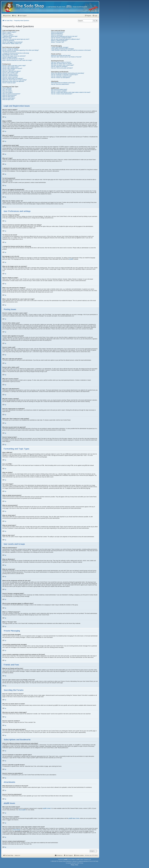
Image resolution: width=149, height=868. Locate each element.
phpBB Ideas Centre (74, 818)
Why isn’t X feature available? (59, 91)
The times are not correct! (9, 52)
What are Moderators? (57, 33)
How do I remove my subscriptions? (61, 78)
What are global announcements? (11, 94)
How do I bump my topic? (9, 83)
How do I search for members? (59, 66)
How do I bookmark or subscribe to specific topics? (65, 75)
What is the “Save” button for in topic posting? (15, 80)
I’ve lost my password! (8, 41)
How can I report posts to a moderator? (13, 78)
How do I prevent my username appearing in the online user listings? (21, 50)
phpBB (71, 259)
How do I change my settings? (10, 49)
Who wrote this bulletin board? (59, 89)
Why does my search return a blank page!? (63, 65)
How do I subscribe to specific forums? (61, 76)
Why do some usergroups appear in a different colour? (66, 39)
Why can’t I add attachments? (10, 76)
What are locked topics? (9, 98)
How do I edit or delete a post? (11, 67)
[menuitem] (89, 13)
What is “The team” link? (58, 42)
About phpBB (22, 810)
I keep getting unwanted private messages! (63, 49)
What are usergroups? (57, 35)
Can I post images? (8, 92)
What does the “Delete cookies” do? (12, 44)
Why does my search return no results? (62, 64)
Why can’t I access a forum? (10, 74)
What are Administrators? (58, 32)
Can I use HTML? (7, 89)
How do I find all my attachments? (60, 84)
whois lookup (17, 830)
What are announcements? (10, 95)
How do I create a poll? (9, 70)
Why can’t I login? (7, 38)
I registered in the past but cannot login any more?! (16, 39)
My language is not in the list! (10, 55)
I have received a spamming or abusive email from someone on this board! (71, 50)
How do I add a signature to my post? (12, 68)
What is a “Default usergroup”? (59, 41)
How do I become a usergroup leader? (61, 38)
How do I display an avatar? (10, 57)
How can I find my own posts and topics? (62, 68)
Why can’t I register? (8, 35)
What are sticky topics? (9, 97)
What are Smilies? (7, 91)
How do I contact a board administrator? (62, 94)
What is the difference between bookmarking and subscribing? (68, 73)
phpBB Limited (47, 808)
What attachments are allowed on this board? (63, 83)
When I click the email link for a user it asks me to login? (17, 60)
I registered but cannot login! (10, 36)
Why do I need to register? (9, 32)
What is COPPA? (7, 33)
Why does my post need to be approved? (13, 81)
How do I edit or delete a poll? (10, 73)
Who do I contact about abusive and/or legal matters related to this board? (71, 92)
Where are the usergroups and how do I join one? (64, 36)
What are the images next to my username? (14, 56)
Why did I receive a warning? (10, 77)
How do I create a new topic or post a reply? (14, 66)
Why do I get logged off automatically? (13, 42)
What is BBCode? (7, 88)
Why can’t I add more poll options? (12, 71)
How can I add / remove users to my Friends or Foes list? (66, 57)
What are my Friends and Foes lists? (61, 56)
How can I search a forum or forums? (61, 62)
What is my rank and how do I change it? (13, 59)
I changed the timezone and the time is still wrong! (16, 53)
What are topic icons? (8, 100)
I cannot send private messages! (60, 47)
